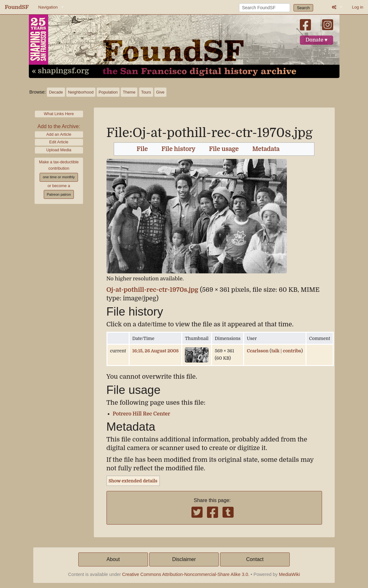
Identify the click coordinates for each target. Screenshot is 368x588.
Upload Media (59, 150)
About (113, 559)
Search (303, 8)
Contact (255, 559)
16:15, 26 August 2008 (155, 351)
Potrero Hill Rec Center (142, 414)
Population (108, 92)
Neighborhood (81, 92)
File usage (224, 149)
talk (275, 351)
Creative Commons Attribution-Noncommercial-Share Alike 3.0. (186, 574)
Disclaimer (184, 559)
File (142, 149)
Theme (129, 92)
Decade (56, 92)
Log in (358, 7)
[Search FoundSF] (265, 8)
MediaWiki (289, 574)
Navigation (48, 7)
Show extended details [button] (133, 481)
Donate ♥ (317, 40)
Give (160, 92)
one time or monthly (59, 177)
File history (178, 149)
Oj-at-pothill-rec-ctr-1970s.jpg (152, 290)
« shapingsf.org (61, 71)
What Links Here (59, 114)
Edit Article (59, 142)
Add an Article (59, 134)
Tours (146, 92)
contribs (292, 351)
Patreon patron (59, 194)
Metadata (266, 149)
